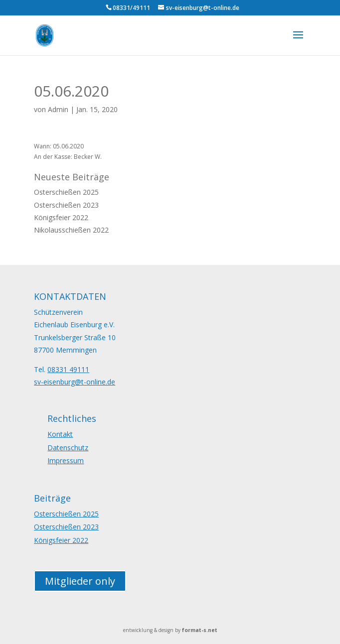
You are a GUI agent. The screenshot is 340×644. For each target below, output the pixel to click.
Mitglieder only (80, 581)
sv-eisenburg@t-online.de (75, 382)
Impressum (66, 460)
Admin (58, 109)
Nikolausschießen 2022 (71, 230)
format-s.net (200, 630)
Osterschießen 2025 (66, 192)
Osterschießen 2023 (66, 205)
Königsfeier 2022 (61, 217)
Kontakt (60, 434)
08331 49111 (68, 369)
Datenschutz (68, 448)
